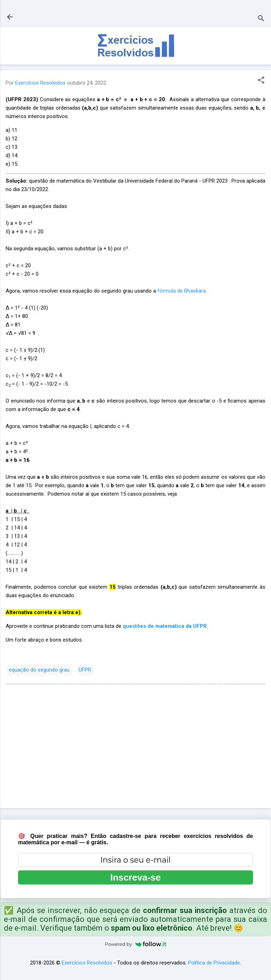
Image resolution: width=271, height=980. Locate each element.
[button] (261, 81)
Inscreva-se (135, 877)
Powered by (135, 944)
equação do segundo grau (39, 670)
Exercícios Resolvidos (87, 963)
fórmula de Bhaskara (182, 291)
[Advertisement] (135, 748)
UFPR (85, 670)
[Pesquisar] (261, 19)
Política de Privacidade (214, 963)
